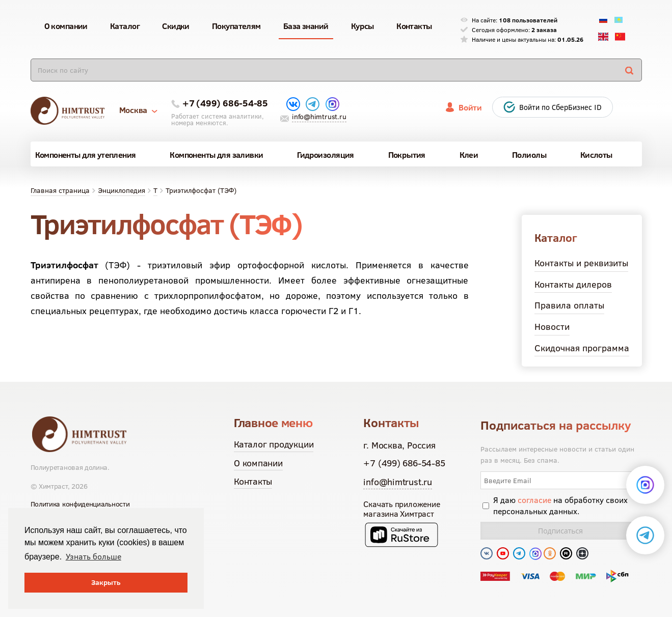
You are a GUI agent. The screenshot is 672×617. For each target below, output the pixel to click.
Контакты (253, 481)
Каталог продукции (274, 444)
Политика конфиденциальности (80, 504)
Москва (138, 110)
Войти (470, 107)
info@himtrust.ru (319, 117)
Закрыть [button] (106, 582)
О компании (258, 463)
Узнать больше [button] (93, 556)
